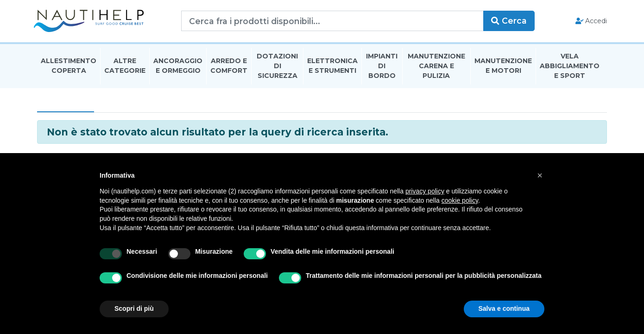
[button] (540, 175)
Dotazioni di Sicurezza (277, 67)
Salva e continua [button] (504, 308)
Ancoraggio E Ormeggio (178, 67)
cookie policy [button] (460, 200)
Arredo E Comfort (229, 67)
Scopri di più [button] (134, 308)
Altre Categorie (125, 67)
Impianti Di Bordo (382, 67)
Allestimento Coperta (69, 67)
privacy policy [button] (425, 191)
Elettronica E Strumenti (332, 67)
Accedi (588, 21)
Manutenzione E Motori (503, 67)
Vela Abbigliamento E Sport (570, 67)
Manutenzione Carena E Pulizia (436, 67)
